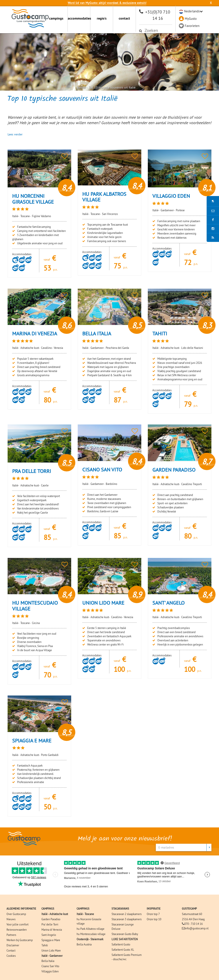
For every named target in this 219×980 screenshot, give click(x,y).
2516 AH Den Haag (193, 919)
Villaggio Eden (50, 971)
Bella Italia (48, 961)
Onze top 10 (154, 919)
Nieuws (11, 919)
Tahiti (45, 945)
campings (56, 18)
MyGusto (191, 19)
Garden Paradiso (51, 919)
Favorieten (192, 26)
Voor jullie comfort (17, 924)
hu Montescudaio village (91, 934)
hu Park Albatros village (91, 929)
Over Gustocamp (16, 914)
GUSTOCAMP (189, 909)
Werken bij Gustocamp (20, 940)
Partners (11, 935)
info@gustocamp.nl (197, 928)
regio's (102, 18)
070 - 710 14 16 (193, 924)
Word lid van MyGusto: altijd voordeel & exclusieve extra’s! (107, 3)
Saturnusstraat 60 (192, 914)
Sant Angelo (49, 935)
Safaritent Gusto (121, 944)
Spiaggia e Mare (51, 940)
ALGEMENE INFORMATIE (21, 909)
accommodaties (79, 18)
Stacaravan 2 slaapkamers (127, 914)
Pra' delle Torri (50, 924)
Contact (11, 950)
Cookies (11, 956)
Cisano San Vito (50, 966)
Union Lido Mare (51, 950)
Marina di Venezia (52, 930)
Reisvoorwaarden (17, 930)
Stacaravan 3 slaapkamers (127, 919)
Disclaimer (13, 945)
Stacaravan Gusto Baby (125, 934)
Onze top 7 (153, 914)
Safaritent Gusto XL (123, 950)
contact (124, 18)
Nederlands (192, 11)
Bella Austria (84, 944)
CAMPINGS (48, 909)
